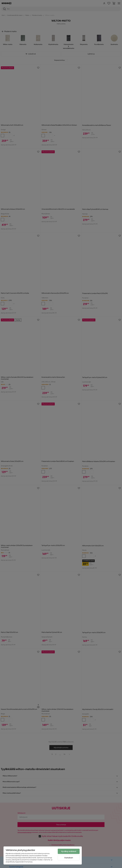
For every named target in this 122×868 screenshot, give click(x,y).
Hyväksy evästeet (69, 851)
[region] (43, 855)
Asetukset (69, 858)
